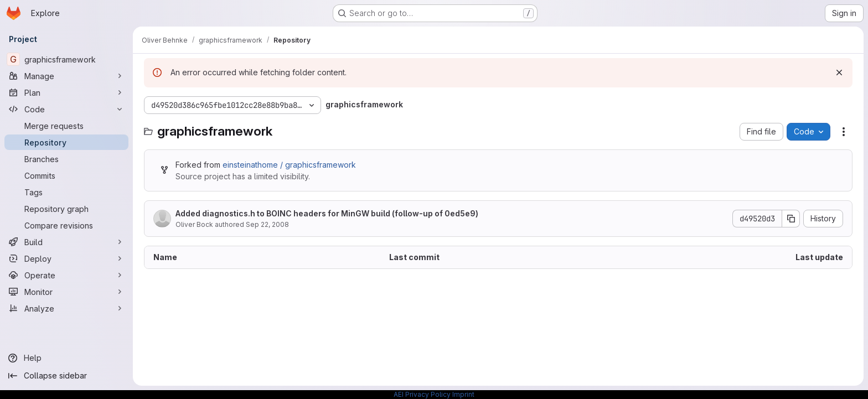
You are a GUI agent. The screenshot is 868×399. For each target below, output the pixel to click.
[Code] (66, 109)
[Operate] (66, 275)
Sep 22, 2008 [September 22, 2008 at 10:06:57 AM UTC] (267, 224)
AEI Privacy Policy (422, 394)
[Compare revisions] (66, 225)
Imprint (463, 394)
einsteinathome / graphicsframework (289, 165)
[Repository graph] (66, 209)
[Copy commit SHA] (791, 219)
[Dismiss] (839, 72)
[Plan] (66, 92)
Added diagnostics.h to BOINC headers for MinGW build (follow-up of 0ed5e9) (327, 213)
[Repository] (66, 142)
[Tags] (66, 192)
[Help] (66, 358)
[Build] (66, 242)
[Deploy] (66, 258)
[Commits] (66, 175)
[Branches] (66, 159)
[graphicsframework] (66, 59)
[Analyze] (66, 308)
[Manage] (66, 76)
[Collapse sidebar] (66, 376)
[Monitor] (66, 292)
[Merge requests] (66, 126)
